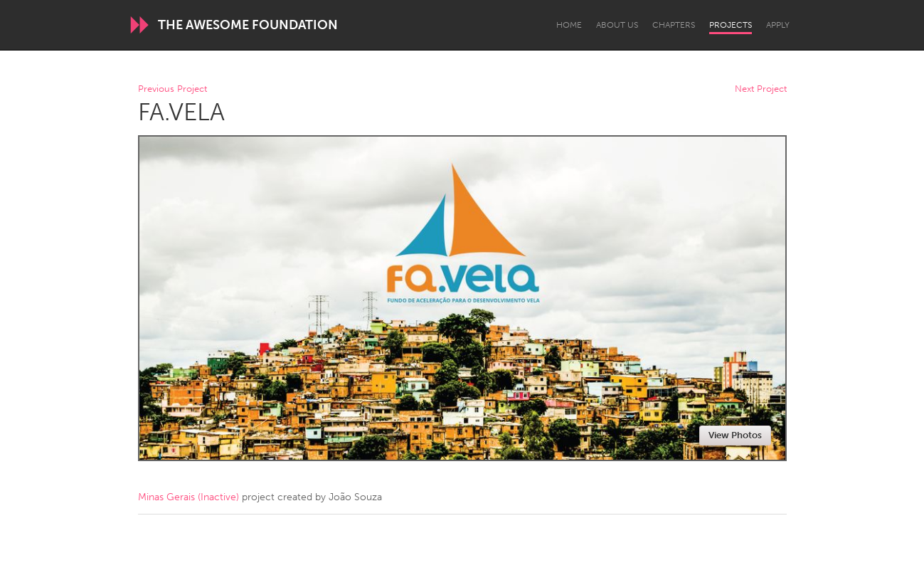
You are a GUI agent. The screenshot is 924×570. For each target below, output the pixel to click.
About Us (617, 25)
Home (569, 25)
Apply (778, 25)
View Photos (735, 435)
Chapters (674, 25)
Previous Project (172, 89)
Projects (731, 25)
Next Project (761, 89)
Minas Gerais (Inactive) (188, 497)
